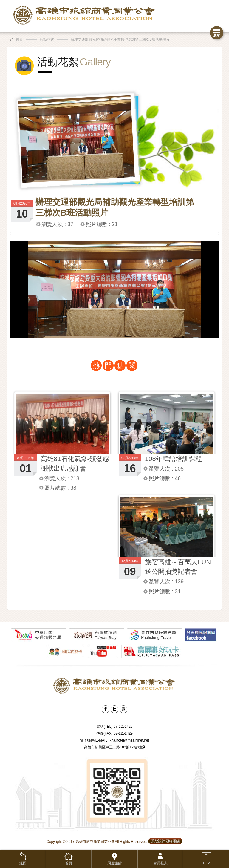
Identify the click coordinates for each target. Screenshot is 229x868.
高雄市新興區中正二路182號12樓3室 (114, 747)
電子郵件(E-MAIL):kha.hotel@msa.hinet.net (114, 740)
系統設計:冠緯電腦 (165, 841)
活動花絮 (47, 39)
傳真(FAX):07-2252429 (114, 733)
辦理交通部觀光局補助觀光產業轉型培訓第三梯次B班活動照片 (120, 39)
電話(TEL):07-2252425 (114, 727)
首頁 (19, 39)
